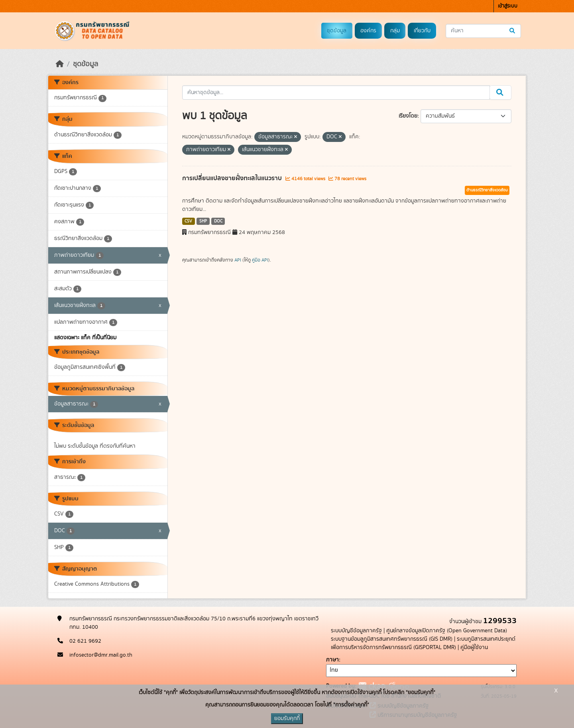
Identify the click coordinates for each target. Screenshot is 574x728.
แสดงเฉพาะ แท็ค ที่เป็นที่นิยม (85, 338)
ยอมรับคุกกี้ (287, 718)
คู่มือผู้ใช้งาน (474, 647)
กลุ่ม (395, 31)
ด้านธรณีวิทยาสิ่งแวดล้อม (487, 190)
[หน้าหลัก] (60, 64)
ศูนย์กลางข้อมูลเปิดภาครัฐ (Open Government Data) (447, 631)
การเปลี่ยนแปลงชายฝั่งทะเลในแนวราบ (233, 178)
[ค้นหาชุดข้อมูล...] (483, 31)
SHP (203, 221)
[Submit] (513, 31)
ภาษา (332, 660)
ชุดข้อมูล (337, 31)
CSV (188, 221)
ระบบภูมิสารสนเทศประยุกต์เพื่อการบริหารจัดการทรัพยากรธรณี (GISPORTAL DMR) (423, 643)
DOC (218, 221)
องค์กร (368, 31)
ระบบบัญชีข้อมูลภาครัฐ (356, 631)
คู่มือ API (260, 260)
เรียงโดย (408, 116)
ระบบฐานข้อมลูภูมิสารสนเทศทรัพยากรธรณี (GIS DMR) (392, 639)
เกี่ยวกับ (422, 31)
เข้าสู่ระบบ (508, 6)
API (238, 260)
